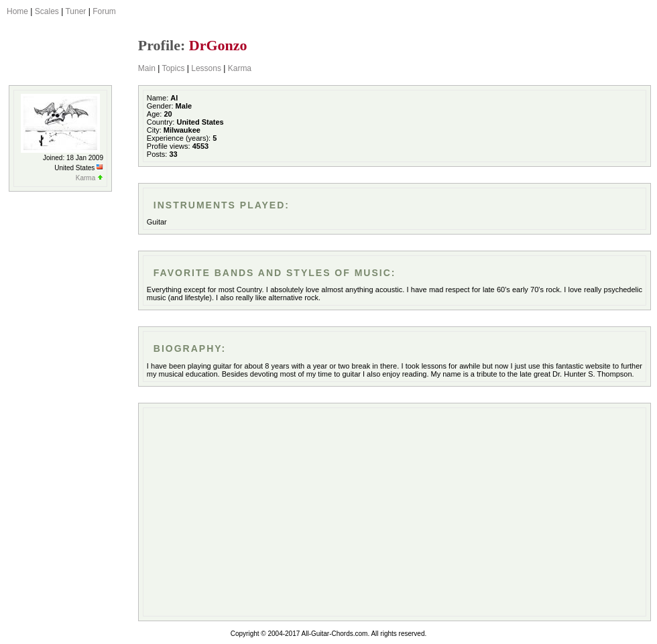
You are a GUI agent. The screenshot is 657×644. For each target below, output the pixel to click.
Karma (240, 68)
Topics (173, 68)
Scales (47, 11)
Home (17, 11)
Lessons (206, 68)
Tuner (75, 11)
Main (147, 68)
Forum (104, 11)
